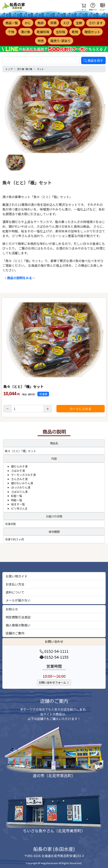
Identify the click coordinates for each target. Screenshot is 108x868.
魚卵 (40, 23)
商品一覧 (12, 23)
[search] (41, 60)
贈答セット (92, 32)
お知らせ (12, 609)
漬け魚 (25, 32)
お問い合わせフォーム (54, 682)
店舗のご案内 (15, 633)
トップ (9, 69)
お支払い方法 (15, 584)
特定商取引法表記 (18, 617)
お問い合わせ (54, 641)
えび (66, 23)
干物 (11, 32)
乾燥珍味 (43, 32)
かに (28, 23)
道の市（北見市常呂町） (54, 775)
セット (40, 69)
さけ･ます (96, 23)
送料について (15, 592)
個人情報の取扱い (18, 625)
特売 (41, 41)
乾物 (75, 32)
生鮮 (79, 23)
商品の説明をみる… (19, 278)
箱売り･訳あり (61, 41)
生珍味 (61, 32)
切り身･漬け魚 (25, 69)
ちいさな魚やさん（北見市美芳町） (54, 831)
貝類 (53, 23)
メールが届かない (18, 600)
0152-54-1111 (54, 651)
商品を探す (93, 60)
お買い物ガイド (17, 576)
